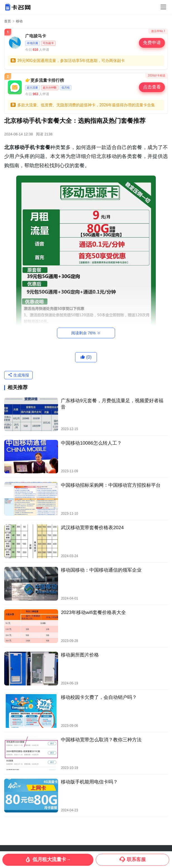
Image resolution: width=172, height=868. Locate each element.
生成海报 (18, 375)
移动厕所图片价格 (80, 655)
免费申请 (152, 43)
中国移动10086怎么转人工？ (91, 443)
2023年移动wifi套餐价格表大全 (93, 612)
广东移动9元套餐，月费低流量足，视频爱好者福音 (112, 404)
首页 (8, 21)
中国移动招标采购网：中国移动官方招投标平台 (111, 485)
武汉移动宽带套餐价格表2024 (92, 528)
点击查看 (152, 87)
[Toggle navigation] (163, 7)
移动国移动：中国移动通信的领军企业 (101, 570)
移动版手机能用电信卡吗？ (89, 782)
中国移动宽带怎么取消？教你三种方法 (101, 740)
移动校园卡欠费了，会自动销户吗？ (99, 697)
